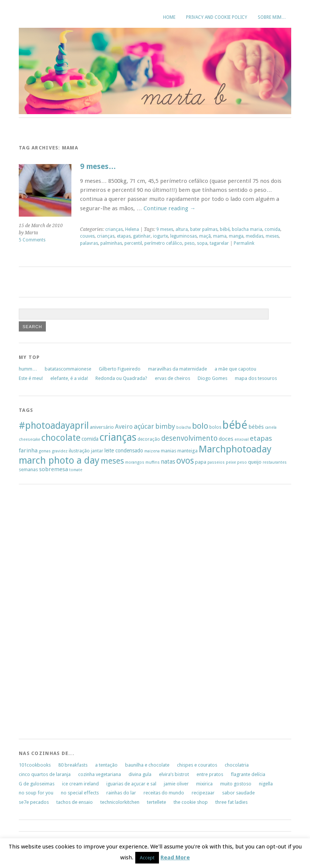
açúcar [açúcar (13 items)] (144, 426)
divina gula (140, 774)
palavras (89, 243)
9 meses (165, 229)
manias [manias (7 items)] (169, 451)
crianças (114, 229)
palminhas (111, 243)
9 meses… (98, 167)
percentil (133, 243)
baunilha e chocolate (147, 765)
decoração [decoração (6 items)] (149, 439)
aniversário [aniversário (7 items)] (102, 427)
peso (190, 243)
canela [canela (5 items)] (271, 427)
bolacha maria (247, 229)
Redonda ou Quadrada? (121, 378)
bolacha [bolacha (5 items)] (184, 427)
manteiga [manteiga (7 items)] (188, 451)
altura (182, 229)
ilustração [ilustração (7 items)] (79, 451)
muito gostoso (236, 784)
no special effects (80, 793)
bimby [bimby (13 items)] (165, 426)
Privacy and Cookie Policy (217, 17)
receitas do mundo (164, 793)
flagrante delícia (248, 774)
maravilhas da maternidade (178, 369)
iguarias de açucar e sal (131, 784)
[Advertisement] (41, 614)
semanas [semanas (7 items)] (28, 469)
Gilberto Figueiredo (120, 369)
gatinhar (142, 236)
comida (272, 229)
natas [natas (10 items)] (168, 462)
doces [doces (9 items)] (226, 439)
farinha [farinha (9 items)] (28, 451)
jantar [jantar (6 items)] (97, 451)
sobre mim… (272, 17)
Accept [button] (147, 858)
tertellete (157, 802)
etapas (124, 236)
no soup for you (36, 793)
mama (220, 236)
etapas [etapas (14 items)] (261, 438)
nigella (266, 784)
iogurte (160, 236)
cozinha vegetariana (100, 774)
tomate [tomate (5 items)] (76, 470)
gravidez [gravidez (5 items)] (60, 451)
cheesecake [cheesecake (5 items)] (29, 439)
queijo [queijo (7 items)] (255, 462)
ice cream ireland (80, 784)
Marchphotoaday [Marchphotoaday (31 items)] (235, 449)
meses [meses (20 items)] (112, 461)
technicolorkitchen (120, 802)
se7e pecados (34, 802)
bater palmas (204, 229)
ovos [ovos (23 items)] (185, 461)
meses (272, 236)
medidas (255, 236)
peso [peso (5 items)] (242, 462)
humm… (28, 369)
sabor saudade (238, 793)
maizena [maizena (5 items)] (152, 451)
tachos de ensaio (75, 802)
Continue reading (169, 208)
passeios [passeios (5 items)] (216, 462)
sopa (202, 243)
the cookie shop (191, 802)
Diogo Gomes (212, 378)
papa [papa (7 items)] (201, 462)
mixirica (204, 784)
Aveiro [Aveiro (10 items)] (124, 427)
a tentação (106, 765)
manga (236, 236)
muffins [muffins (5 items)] (153, 462)
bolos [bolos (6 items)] (215, 427)
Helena (132, 229)
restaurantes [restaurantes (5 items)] (275, 462)
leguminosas (184, 236)
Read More (175, 857)
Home (169, 17)
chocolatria (237, 765)
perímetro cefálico (163, 243)
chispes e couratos (197, 765)
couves (87, 236)
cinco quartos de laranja (45, 774)
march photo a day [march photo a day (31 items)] (59, 460)
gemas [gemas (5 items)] (45, 451)
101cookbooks (35, 765)
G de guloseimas (37, 784)
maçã (205, 236)
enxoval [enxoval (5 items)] (242, 439)
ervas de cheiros (172, 378)
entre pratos (210, 774)
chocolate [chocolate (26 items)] (61, 438)
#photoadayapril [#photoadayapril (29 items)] (54, 426)
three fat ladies (231, 802)
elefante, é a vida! (69, 378)
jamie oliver (176, 784)
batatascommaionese (68, 369)
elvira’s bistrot (174, 774)
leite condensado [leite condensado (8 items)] (124, 451)
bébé (225, 229)
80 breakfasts (73, 765)
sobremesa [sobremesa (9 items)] (54, 469)
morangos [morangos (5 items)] (135, 462)
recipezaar (203, 793)
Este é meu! (31, 378)
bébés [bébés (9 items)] (256, 427)
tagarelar (219, 243)
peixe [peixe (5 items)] (231, 462)
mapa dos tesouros (256, 378)
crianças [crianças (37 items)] (118, 437)
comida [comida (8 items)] (90, 439)
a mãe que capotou (235, 369)
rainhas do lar (121, 793)
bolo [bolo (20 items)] (200, 426)
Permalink (244, 243)
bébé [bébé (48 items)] (235, 425)
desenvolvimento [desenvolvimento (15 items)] (189, 438)
